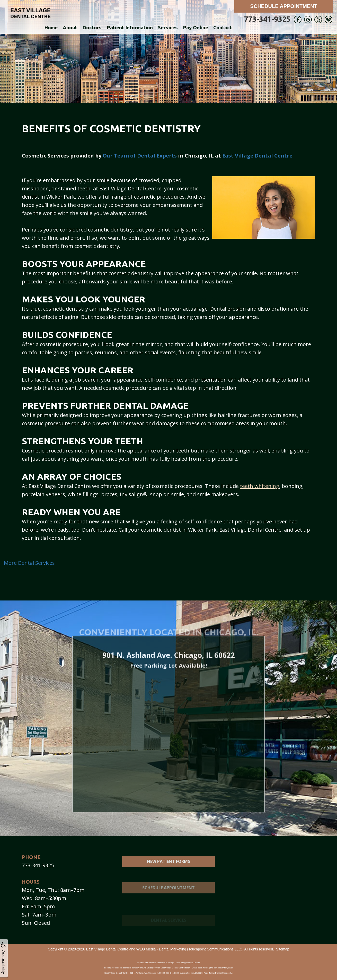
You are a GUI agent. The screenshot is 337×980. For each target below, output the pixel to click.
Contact (223, 27)
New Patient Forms (168, 873)
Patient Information (130, 27)
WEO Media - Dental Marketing (161, 949)
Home (51, 27)
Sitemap (283, 949)
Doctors (92, 27)
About (70, 27)
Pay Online (196, 27)
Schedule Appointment (284, 6)
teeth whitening (260, 486)
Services (168, 27)
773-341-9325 (267, 19)
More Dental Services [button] (29, 563)
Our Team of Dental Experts (140, 156)
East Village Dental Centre (257, 156)
